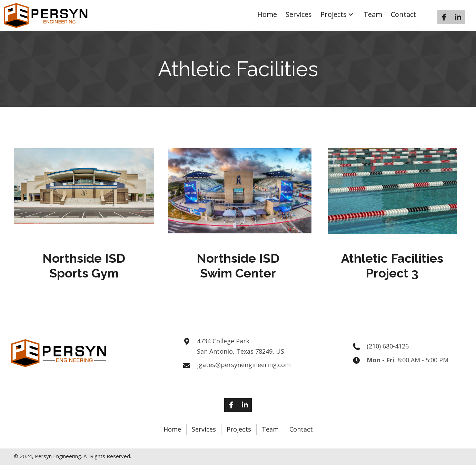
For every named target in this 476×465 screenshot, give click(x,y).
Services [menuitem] (204, 429)
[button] (351, 15)
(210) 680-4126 (388, 346)
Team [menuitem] (270, 429)
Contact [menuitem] (301, 429)
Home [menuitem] (172, 429)
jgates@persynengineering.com (244, 365)
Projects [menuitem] (239, 429)
